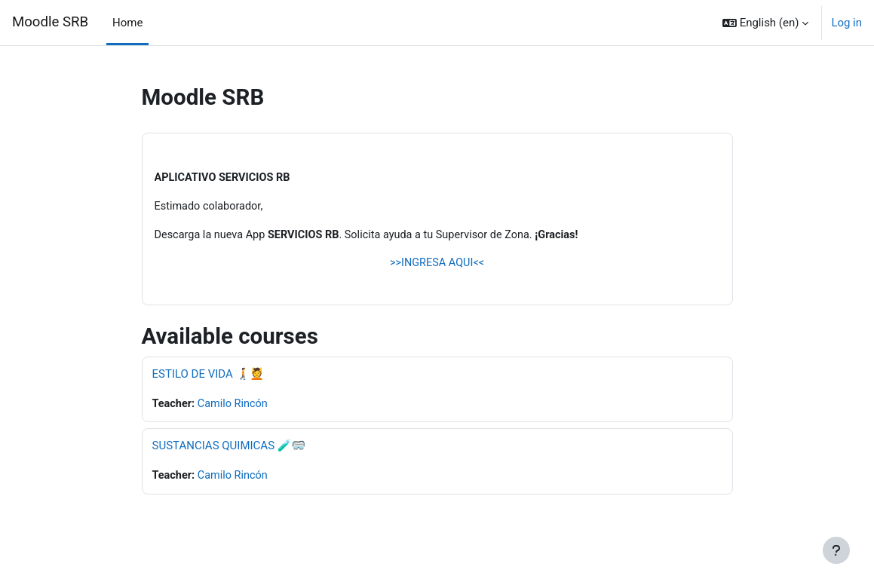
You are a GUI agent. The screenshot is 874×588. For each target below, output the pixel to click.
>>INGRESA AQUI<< (437, 265)
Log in (846, 23)
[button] (765, 23)
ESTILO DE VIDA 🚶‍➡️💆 (208, 376)
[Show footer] (836, 550)
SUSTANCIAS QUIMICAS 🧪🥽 (229, 449)
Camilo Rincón (235, 406)
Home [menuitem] (127, 23)
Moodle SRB (50, 22)
